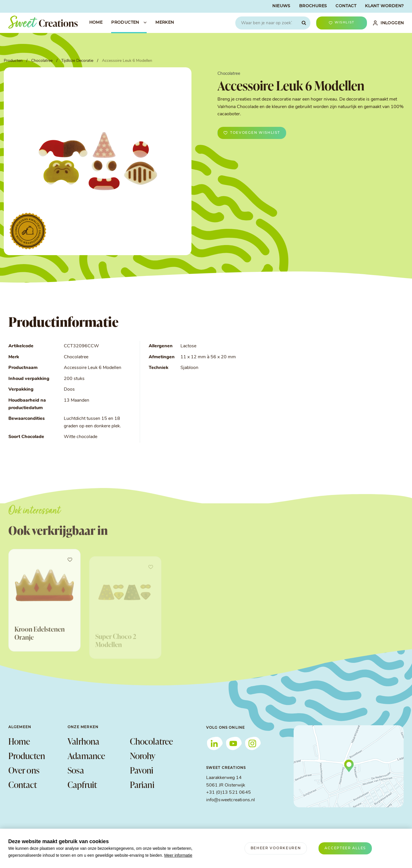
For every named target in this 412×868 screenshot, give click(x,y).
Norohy (143, 756)
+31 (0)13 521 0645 (229, 793)
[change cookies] (276, 848)
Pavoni (142, 770)
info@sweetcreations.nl (231, 800)
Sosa (76, 770)
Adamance (86, 756)
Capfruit (82, 784)
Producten (27, 756)
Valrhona (84, 741)
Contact (23, 784)
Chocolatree (152, 741)
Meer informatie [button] (178, 855)
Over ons (24, 770)
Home (19, 741)
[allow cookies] (345, 848)
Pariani (142, 784)
